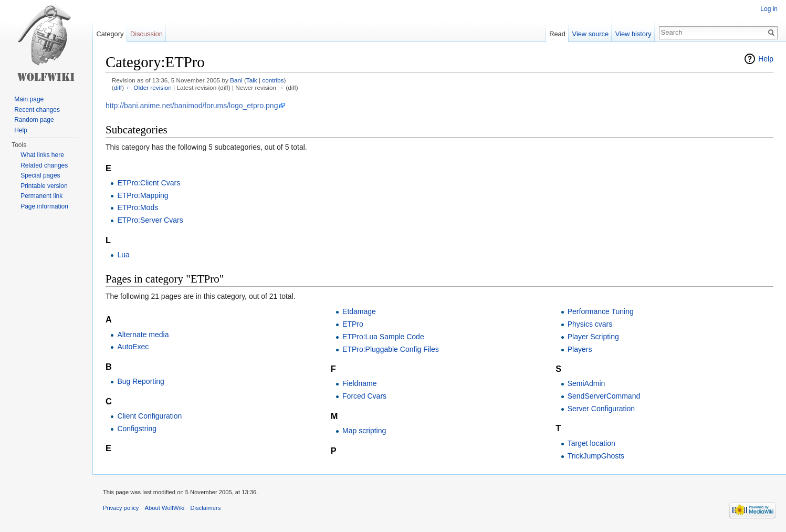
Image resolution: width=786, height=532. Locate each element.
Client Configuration (149, 416)
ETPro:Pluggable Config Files (391, 349)
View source (590, 34)
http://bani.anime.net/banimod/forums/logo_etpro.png (192, 106)
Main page (29, 99)
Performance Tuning (601, 311)
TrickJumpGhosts (596, 456)
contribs (273, 80)
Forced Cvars (364, 396)
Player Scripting (593, 337)
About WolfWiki (165, 508)
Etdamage (359, 311)
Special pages (40, 175)
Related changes (44, 165)
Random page (34, 120)
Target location (591, 443)
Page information (44, 206)
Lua (123, 255)
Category (110, 34)
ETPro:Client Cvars (149, 183)
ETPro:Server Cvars (150, 220)
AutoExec (133, 347)
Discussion (146, 34)
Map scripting (364, 431)
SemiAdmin (586, 383)
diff (118, 87)
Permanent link (41, 196)
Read (557, 34)
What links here (42, 155)
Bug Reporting (141, 381)
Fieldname (359, 383)
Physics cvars (590, 324)
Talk (252, 80)
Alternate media (143, 335)
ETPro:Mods (138, 207)
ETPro (353, 324)
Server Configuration (601, 409)
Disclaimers (205, 508)
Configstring (137, 429)
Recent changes (37, 110)
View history (633, 34)
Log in (769, 9)
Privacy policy (121, 508)
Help (766, 59)
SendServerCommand (604, 396)
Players (580, 349)
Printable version (44, 186)
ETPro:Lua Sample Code (383, 337)
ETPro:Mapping (143, 195)
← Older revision (149, 87)
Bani (236, 80)
